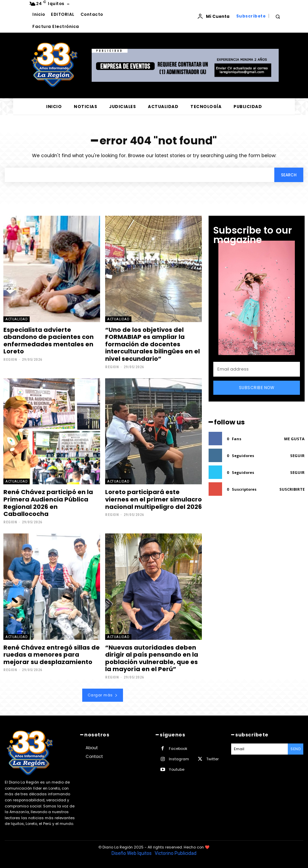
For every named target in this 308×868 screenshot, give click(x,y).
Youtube (177, 769)
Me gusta (294, 439)
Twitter (212, 759)
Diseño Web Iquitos (132, 853)
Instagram (179, 759)
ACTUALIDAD (17, 319)
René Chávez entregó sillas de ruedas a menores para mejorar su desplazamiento (52, 655)
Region (10, 360)
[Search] (289, 175)
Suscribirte (292, 489)
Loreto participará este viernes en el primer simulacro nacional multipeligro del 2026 (153, 499)
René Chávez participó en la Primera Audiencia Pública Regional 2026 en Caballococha (48, 503)
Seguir (297, 456)
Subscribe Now (257, 388)
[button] (278, 16)
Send (296, 749)
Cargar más (103, 695)
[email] (257, 369)
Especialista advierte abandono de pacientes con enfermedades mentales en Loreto (49, 341)
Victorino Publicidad (176, 853)
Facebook (178, 749)
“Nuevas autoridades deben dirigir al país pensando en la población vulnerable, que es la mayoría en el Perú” (152, 658)
